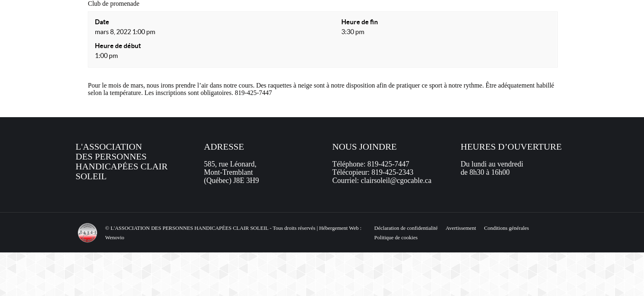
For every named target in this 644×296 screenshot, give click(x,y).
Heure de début (118, 46)
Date (102, 22)
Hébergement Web (339, 228)
